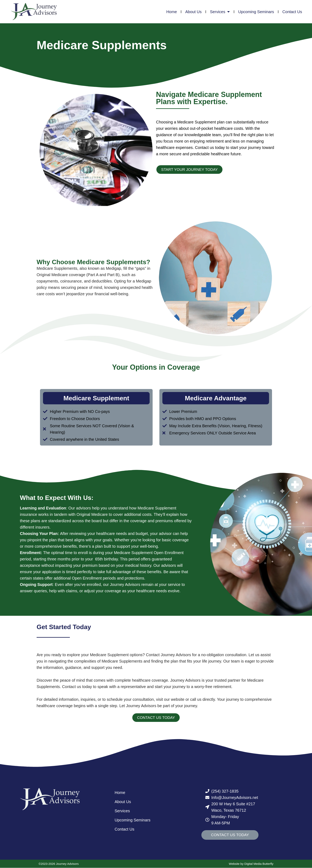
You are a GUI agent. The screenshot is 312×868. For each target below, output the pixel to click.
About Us (193, 12)
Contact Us (292, 12)
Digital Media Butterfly (259, 864)
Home (172, 12)
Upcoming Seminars (256, 12)
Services (220, 12)
